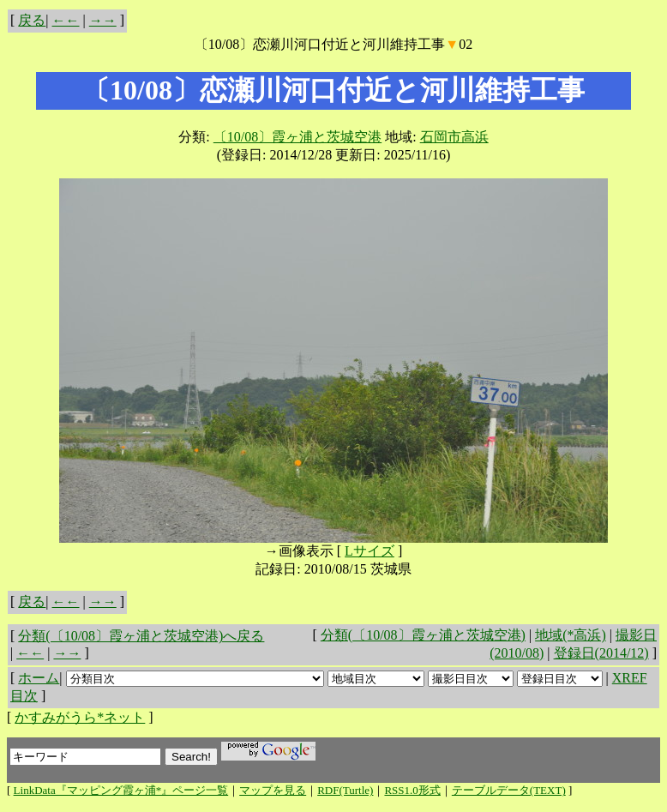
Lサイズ (370, 551)
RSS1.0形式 (412, 790)
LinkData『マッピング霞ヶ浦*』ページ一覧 (121, 790)
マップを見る (273, 790)
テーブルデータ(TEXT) (509, 790)
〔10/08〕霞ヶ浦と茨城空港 (297, 137)
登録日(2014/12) (601, 653)
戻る (32, 20)
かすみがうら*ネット (80, 717)
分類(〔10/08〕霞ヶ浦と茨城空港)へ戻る (141, 636)
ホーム (39, 678)
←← (66, 20)
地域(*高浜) (571, 635)
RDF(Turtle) (345, 790)
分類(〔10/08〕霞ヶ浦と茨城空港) (423, 635)
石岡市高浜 (454, 137)
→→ (103, 20)
